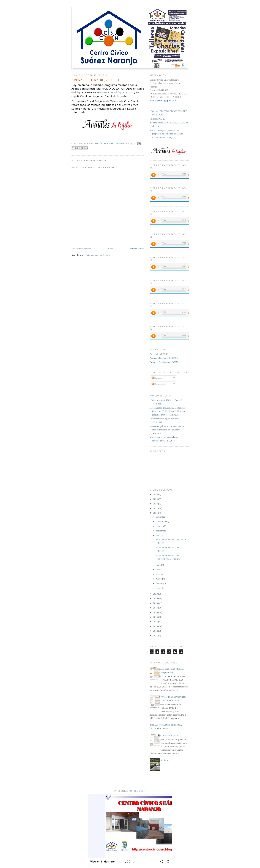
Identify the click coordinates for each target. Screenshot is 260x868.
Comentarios (159, 384)
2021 (156, 513)
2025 (156, 494)
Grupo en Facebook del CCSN (164, 362)
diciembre (161, 517)
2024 (156, 499)
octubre (160, 526)
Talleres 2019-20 (157, 119)
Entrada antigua (137, 249)
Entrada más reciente (81, 249)
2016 (156, 612)
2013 (156, 626)
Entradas (157, 378)
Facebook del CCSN (159, 354)
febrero (159, 583)
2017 (156, 608)
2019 (156, 598)
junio (158, 565)
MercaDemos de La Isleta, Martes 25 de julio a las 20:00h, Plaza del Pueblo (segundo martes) (168, 411)
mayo (159, 569)
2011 (156, 635)
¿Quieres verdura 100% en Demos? (166, 400)
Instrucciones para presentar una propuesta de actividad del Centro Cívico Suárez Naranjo (166, 134)
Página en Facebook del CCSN (164, 358)
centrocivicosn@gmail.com (163, 101)
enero (159, 588)
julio (158, 535)
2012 (156, 631)
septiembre (161, 531)
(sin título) (164, 760)
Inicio (110, 249)
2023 (156, 504)
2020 (156, 594)
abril (158, 574)
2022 (156, 508)
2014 (156, 622)
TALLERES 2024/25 (169, 736)
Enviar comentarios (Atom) (97, 255)
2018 (156, 603)
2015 (156, 617)
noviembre (161, 521)
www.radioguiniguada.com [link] (116, 92)
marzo (159, 579)
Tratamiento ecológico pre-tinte (164, 419)
